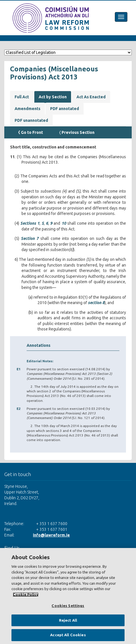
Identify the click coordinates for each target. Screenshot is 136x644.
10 (64, 223)
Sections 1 (30, 223)
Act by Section (53, 97)
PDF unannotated (31, 120)
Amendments (27, 109)
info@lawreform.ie (51, 535)
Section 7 (30, 238)
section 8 (96, 303)
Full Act (22, 97)
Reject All (68, 620)
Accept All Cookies (68, 635)
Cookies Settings (68, 606)
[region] (68, 596)
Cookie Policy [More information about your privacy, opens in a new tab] (26, 594)
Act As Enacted (91, 97)
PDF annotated (65, 109)
